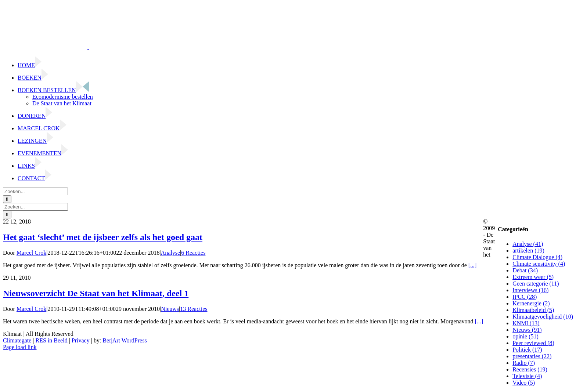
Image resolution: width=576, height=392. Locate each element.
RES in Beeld (52, 340)
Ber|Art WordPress (125, 340)
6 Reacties (193, 253)
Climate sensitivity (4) (539, 264)
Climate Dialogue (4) (537, 257)
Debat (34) (525, 270)
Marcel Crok (31, 253)
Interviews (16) (530, 290)
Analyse (170, 253)
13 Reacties (194, 309)
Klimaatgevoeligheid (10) (543, 317)
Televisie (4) (527, 376)
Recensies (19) (530, 369)
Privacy (81, 340)
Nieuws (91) (527, 330)
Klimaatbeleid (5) (533, 310)
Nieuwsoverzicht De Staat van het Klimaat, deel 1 (96, 293)
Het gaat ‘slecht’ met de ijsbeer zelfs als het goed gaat (103, 237)
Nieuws (170, 309)
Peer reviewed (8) (533, 343)
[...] (473, 265)
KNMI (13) (526, 323)
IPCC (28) (525, 297)
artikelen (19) (528, 251)
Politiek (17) (527, 350)
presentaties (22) (532, 356)
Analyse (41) (528, 244)
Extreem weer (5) (533, 277)
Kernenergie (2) (531, 303)
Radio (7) (524, 363)
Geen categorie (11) (536, 284)
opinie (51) (525, 336)
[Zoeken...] (35, 191)
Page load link (20, 347)
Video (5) (524, 383)
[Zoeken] (7, 199)
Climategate (17, 340)
